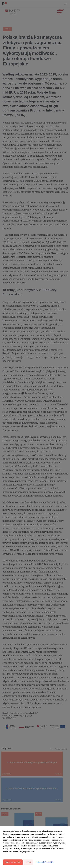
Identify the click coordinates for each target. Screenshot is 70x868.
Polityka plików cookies (45, 862)
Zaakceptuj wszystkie (13, 862)
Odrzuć (28, 862)
